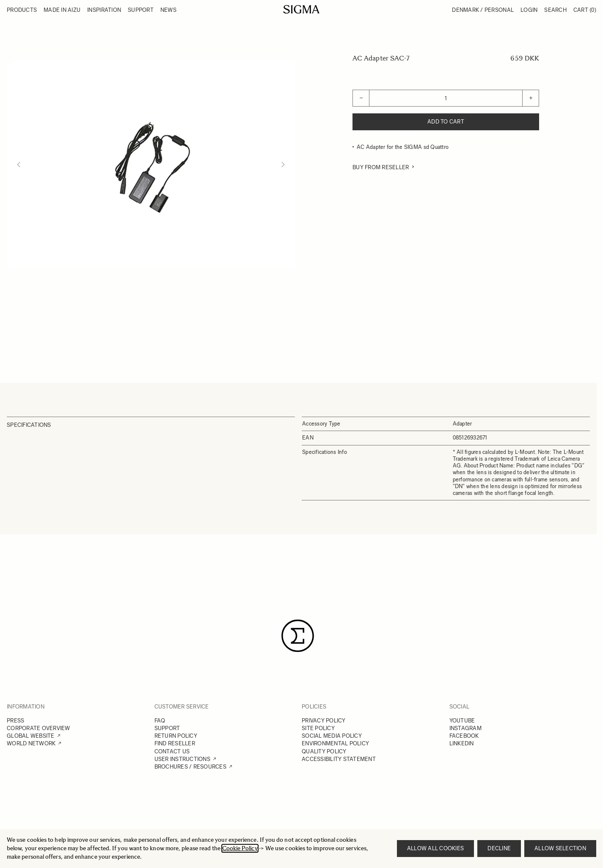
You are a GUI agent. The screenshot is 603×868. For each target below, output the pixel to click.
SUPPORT (167, 728)
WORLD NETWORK (31, 743)
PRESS (15, 721)
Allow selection (560, 848)
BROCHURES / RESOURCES (190, 767)
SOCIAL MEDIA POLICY (332, 736)
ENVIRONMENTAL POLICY (335, 743)
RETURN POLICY (176, 736)
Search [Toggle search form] (555, 10)
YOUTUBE (462, 721)
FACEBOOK (464, 736)
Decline (499, 848)
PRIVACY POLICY (324, 721)
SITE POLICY (318, 728)
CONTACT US (172, 751)
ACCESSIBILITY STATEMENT (339, 759)
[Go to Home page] (301, 9)
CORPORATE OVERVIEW (39, 728)
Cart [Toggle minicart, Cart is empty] (585, 10)
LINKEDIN (462, 743)
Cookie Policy (240, 848)
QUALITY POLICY (324, 751)
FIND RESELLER (175, 743)
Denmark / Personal (483, 10)
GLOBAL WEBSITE (31, 736)
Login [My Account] (529, 10)
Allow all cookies (435, 848)
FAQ (160, 721)
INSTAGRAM (465, 728)
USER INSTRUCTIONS (182, 759)
